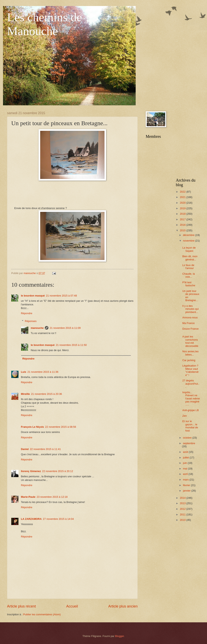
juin (185, 463)
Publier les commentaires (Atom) (42, 614)
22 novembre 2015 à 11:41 (45, 449)
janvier (187, 491)
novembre (189, 241)
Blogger (120, 636)
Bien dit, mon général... (190, 258)
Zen (184, 416)
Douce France (190, 329)
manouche (37, 328)
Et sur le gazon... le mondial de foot (190, 426)
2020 (183, 203)
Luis (24, 372)
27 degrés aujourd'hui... (191, 384)
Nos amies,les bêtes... (190, 353)
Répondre (27, 313)
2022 (183, 192)
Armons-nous (190, 317)
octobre (188, 438)
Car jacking (189, 360)
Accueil (72, 606)
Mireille (25, 394)
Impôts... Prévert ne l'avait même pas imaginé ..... (191, 399)
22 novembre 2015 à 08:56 (60, 427)
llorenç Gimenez (31, 471)
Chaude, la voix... (189, 275)
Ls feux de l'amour (188, 267)
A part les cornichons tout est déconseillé (190, 341)
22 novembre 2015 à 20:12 (57, 471)
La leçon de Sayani (189, 249)
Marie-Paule (28, 497)
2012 (183, 509)
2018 (183, 214)
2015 (183, 230)
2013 (183, 503)
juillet (186, 458)
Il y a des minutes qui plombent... (190, 309)
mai (185, 469)
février (187, 485)
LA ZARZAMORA (31, 519)
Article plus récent (21, 606)
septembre (189, 443)
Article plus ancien (123, 606)
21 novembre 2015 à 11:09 (65, 328)
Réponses (31, 321)
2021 (183, 197)
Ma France (189, 323)
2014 (183, 498)
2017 (183, 219)
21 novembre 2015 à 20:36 (46, 394)
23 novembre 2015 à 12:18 (52, 497)
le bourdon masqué (33, 296)
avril (186, 474)
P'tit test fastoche (189, 284)
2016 (183, 225)
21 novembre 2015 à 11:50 (71, 345)
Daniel (25, 449)
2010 (183, 520)
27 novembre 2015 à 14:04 (58, 519)
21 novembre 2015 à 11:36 (43, 372)
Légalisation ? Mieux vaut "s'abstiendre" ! (190, 370)
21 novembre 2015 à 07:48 (61, 296)
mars (186, 480)
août (186, 452)
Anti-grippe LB (191, 410)
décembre (189, 235)
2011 (183, 514)
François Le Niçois (32, 427)
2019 (183, 208)
